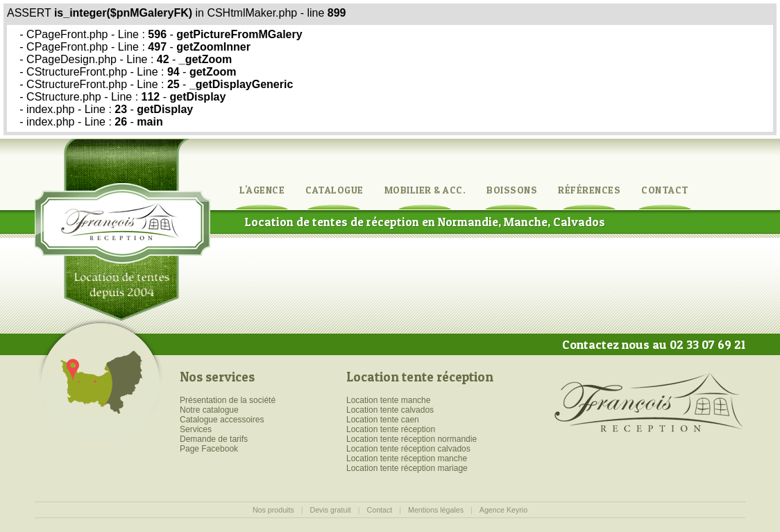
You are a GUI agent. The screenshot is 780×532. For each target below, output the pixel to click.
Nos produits (273, 510)
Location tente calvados (390, 410)
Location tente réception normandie (412, 439)
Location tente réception (420, 377)
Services (196, 429)
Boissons (512, 190)
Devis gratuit (331, 510)
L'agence (262, 190)
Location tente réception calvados (408, 449)
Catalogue (334, 190)
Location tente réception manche (407, 458)
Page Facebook (209, 449)
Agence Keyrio (503, 510)
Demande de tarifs (214, 439)
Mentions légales (436, 510)
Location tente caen (383, 420)
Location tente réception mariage (407, 468)
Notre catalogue (209, 410)
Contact (665, 190)
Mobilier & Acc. (425, 190)
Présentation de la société (228, 400)
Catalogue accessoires (222, 420)
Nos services (217, 377)
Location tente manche (388, 400)
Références (589, 190)
